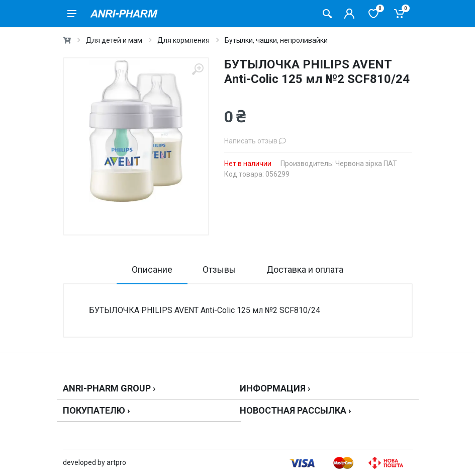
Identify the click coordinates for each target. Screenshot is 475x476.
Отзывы (219, 269)
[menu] (72, 14)
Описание (152, 269)
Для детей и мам (114, 40)
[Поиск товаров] (327, 14)
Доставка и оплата (305, 269)
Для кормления (183, 40)
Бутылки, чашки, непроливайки (276, 40)
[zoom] (198, 69)
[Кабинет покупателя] (349, 14)
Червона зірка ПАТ (366, 164)
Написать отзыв (255, 141)
